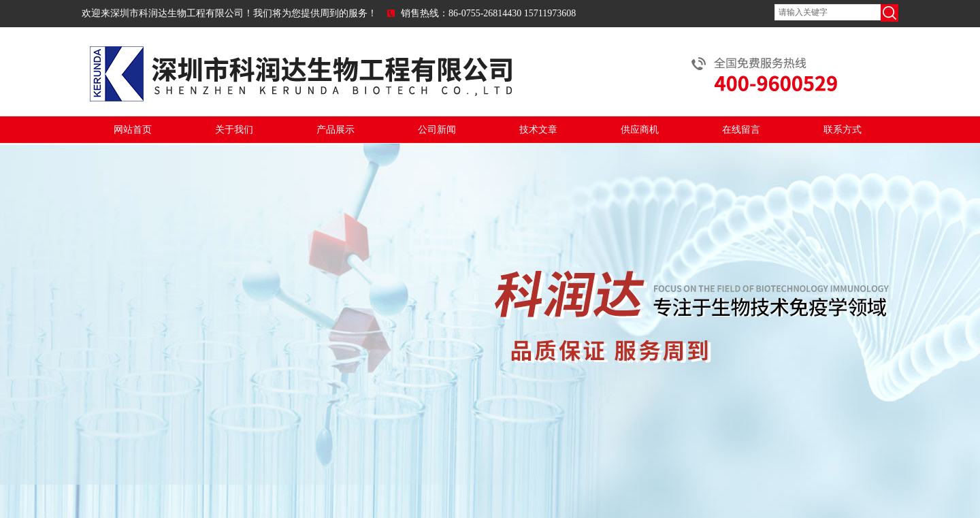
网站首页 (133, 130)
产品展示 (336, 130)
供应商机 (640, 130)
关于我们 (234, 130)
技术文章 (538, 130)
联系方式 (843, 130)
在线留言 (741, 130)
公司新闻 (437, 130)
